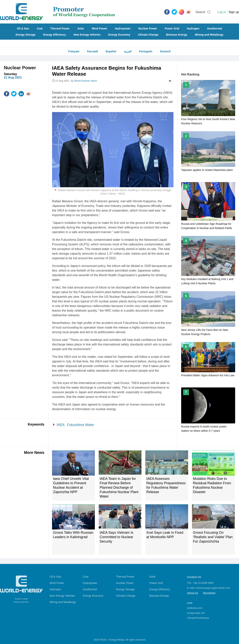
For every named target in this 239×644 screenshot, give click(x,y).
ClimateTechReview (198, 618)
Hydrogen (193, 28)
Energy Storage (26, 35)
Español (111, 51)
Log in (222, 12)
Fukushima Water (81, 425)
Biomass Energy (177, 35)
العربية (128, 51)
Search (200, 12)
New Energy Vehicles (87, 35)
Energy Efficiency (55, 35)
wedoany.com (195, 608)
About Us (193, 593)
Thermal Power (60, 28)
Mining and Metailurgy (209, 35)
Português (146, 51)
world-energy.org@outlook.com (213, 588)
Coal (40, 28)
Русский (93, 51)
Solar (81, 28)
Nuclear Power (148, 28)
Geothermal (215, 28)
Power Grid (172, 28)
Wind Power (99, 28)
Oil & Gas (23, 28)
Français (74, 51)
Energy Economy (119, 35)
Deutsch (165, 51)
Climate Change (148, 35)
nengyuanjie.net (196, 613)
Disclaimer (209, 593)
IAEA (61, 425)
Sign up (234, 12)
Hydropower (123, 28)
